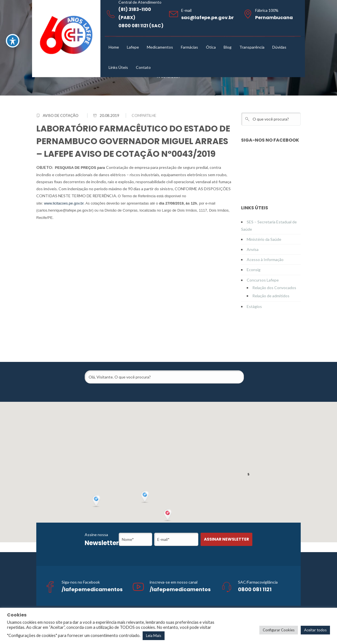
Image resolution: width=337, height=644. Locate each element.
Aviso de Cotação (61, 115)
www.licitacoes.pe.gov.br (64, 203)
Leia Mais (154, 636)
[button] (168, 515)
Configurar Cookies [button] (279, 630)
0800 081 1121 (255, 589)
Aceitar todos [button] (315, 630)
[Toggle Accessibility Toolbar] (13, 41)
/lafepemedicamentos (92, 589)
